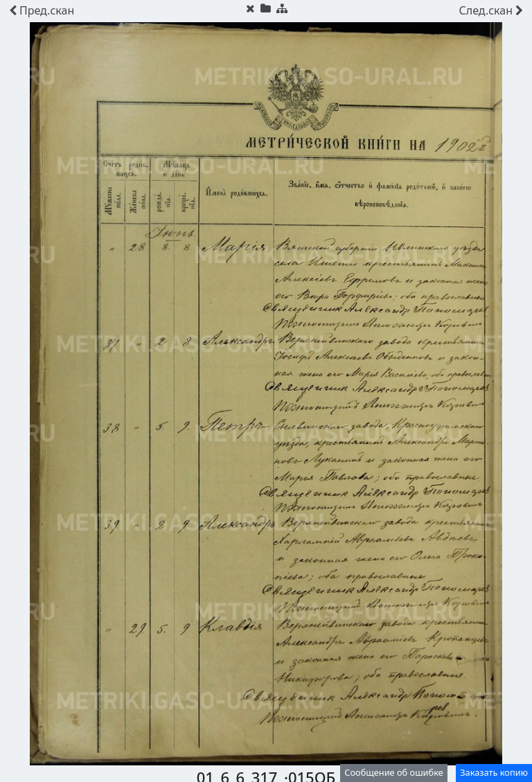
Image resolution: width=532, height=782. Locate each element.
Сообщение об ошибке (394, 772)
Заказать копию (494, 772)
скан (42, 10)
